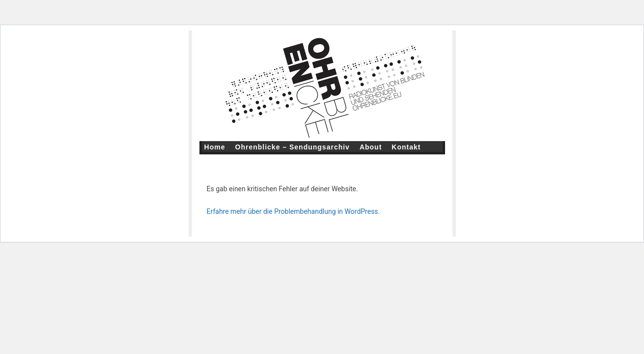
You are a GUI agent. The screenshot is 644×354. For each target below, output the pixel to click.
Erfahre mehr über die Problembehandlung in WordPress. (294, 211)
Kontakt (406, 147)
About (371, 147)
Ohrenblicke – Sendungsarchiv (293, 147)
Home (215, 147)
